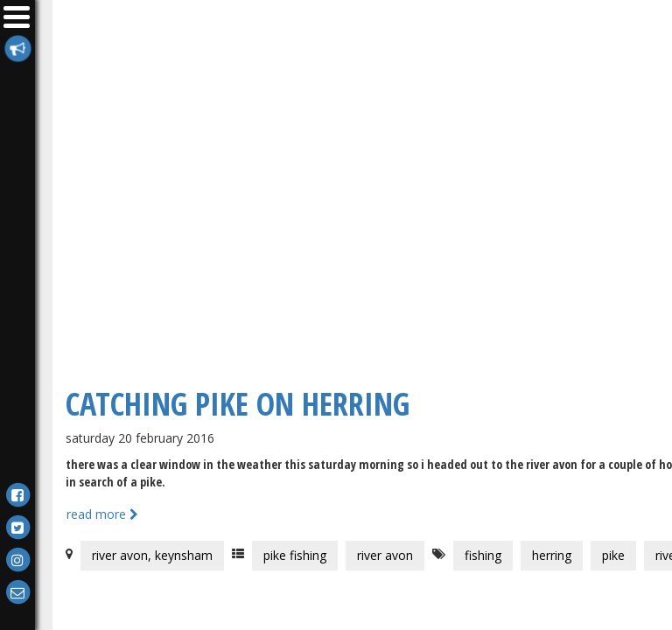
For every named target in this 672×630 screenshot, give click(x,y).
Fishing (483, 555)
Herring (552, 555)
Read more (102, 514)
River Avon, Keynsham (152, 555)
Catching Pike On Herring (238, 404)
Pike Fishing (295, 555)
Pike (613, 555)
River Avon (385, 555)
